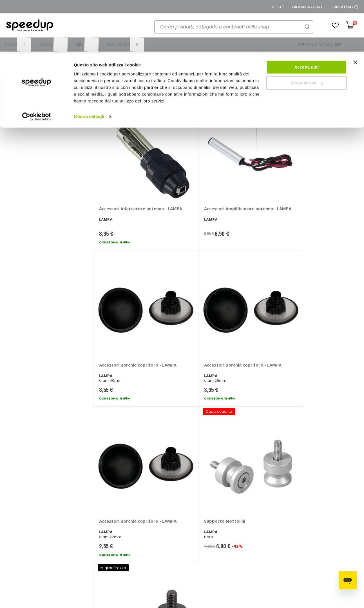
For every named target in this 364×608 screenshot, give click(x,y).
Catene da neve (333, 514)
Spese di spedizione (155, 536)
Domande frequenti (113, 523)
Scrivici (101, 532)
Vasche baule (331, 532)
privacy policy (216, 426)
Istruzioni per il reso (154, 545)
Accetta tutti (307, 14)
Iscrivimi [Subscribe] (182, 441)
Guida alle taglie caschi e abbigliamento (242, 545)
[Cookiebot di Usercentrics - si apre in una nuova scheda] (36, 63)
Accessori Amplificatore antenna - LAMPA (190, 176)
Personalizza (307, 30)
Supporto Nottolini (186, 288)
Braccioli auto (290, 523)
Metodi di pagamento (156, 514)
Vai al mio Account (112, 514)
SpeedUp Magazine (64, 532)
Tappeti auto (330, 542)
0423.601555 (74, 514)
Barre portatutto (292, 514)
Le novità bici (239, 532)
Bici (189, 545)
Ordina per (103, 86)
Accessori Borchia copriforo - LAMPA (252, 173)
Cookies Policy (59, 560)
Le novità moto (241, 523)
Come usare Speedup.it (148, 525)
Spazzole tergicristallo (339, 523)
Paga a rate (147, 555)
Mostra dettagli (89, 63)
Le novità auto (240, 514)
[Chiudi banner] (355, 11)
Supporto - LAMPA (252, 288)
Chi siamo (54, 523)
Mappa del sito (59, 542)
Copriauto (287, 532)
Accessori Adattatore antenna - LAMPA (122, 173)
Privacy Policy (58, 551)
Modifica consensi (62, 570)
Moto (191, 536)
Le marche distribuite (196, 516)
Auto (191, 527)
